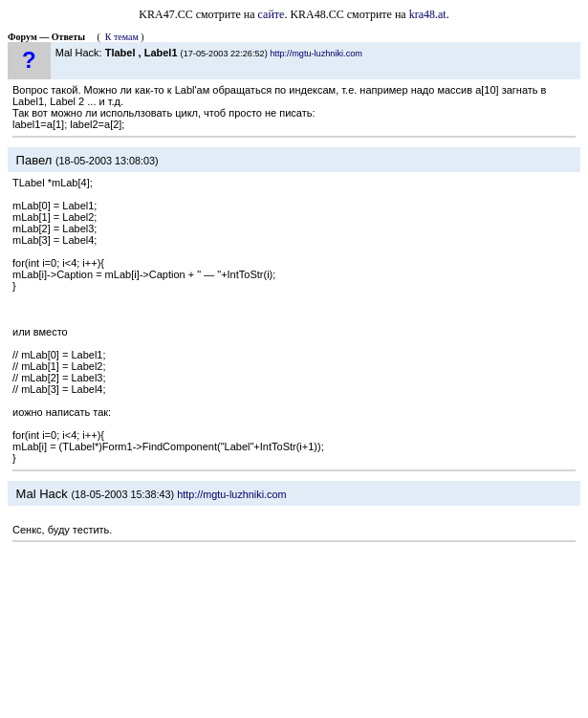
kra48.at (428, 14)
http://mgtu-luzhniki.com (316, 54)
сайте (272, 14)
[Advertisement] (294, 632)
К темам (122, 37)
